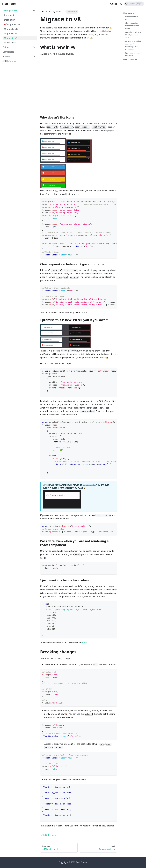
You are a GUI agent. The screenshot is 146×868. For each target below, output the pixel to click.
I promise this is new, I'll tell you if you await (133, 35)
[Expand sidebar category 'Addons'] (34, 56)
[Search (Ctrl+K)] (134, 4)
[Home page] (43, 12)
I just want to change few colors (133, 54)
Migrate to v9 (11, 34)
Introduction (10, 15)
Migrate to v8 (11, 38)
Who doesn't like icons (132, 18)
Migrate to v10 (11, 29)
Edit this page (48, 835)
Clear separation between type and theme (132, 26)
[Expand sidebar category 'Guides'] (34, 47)
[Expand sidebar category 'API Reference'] (34, 61)
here (84, 642)
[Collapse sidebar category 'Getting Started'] (34, 11)
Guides (6, 47)
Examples (8, 52)
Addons (6, 56)
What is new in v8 (130, 13)
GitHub (114, 4)
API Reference (9, 61)
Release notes (11, 43)
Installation (10, 20)
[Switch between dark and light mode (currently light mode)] (121, 4)
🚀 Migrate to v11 (13, 24)
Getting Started (10, 11)
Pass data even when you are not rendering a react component (133, 45)
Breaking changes (130, 59)
